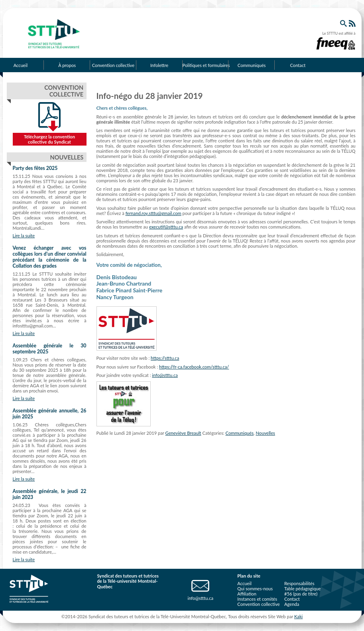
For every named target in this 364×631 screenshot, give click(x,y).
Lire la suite (24, 236)
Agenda (292, 604)
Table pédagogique (303, 589)
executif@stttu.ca (166, 227)
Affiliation (247, 594)
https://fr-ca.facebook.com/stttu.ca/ (194, 367)
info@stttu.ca (165, 375)
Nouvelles (265, 433)
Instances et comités (257, 599)
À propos (67, 65)
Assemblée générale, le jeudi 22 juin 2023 (50, 494)
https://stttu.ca (165, 358)
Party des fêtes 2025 (35, 168)
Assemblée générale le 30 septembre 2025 (50, 349)
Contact (298, 65)
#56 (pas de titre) (301, 594)
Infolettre (159, 65)
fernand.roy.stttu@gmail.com (153, 213)
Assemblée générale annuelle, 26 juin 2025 (50, 414)
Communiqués (252, 65)
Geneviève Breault (183, 433)
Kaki (298, 616)
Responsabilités (299, 583)
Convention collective (113, 65)
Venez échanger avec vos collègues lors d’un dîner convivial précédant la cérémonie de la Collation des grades (50, 257)
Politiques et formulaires (206, 65)
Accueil (244, 583)
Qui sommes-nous (255, 589)
